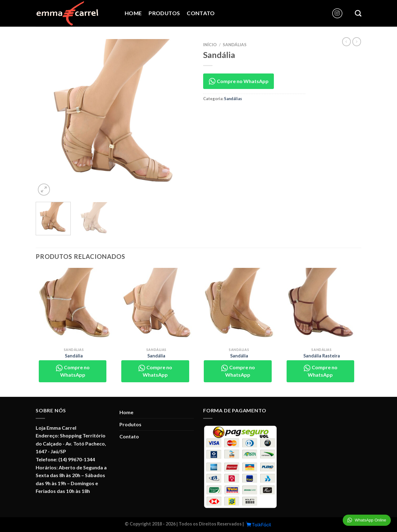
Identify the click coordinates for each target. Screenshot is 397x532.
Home (133, 13)
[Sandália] (74, 306)
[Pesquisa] (358, 13)
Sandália (74, 356)
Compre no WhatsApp (239, 81)
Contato (201, 13)
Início (210, 45)
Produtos (164, 13)
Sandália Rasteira (322, 356)
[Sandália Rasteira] (322, 306)
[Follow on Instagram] (337, 13)
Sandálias (235, 45)
